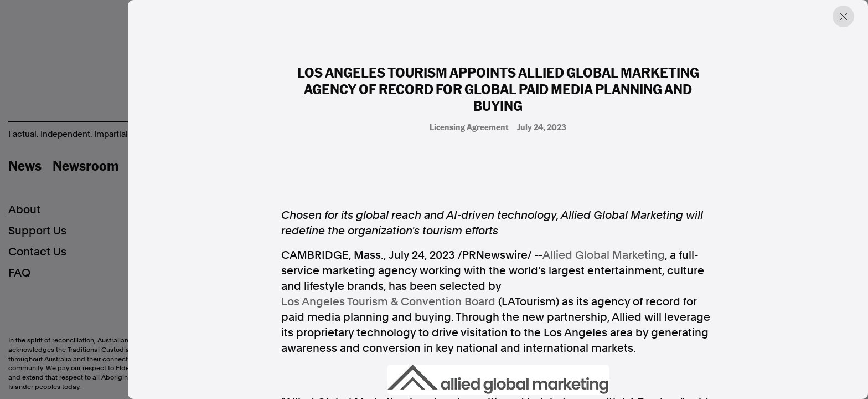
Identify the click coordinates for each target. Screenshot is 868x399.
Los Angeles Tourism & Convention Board (388, 301)
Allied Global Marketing (604, 255)
